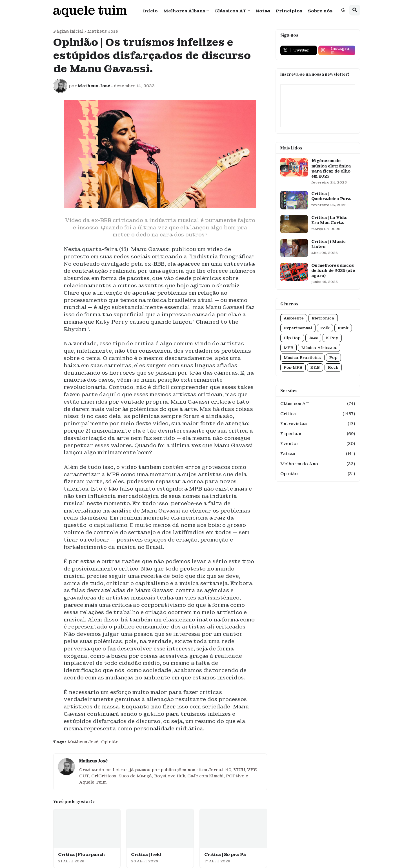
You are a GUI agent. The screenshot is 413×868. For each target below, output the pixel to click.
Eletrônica (323, 318)
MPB (288, 348)
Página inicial (68, 31)
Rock (333, 367)
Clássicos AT (318, 404)
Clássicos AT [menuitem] (230, 11)
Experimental (298, 328)
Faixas (318, 454)
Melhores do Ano (318, 464)
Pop (333, 358)
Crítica (318, 414)
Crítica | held (146, 855)
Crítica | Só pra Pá (225, 855)
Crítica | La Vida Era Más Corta (329, 220)
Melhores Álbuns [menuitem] (184, 11)
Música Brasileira (302, 358)
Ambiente (294, 318)
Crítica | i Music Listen (328, 244)
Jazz (313, 338)
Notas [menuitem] (263, 11)
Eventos (318, 444)
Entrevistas (318, 424)
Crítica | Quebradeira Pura (331, 196)
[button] (343, 10)
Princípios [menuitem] (289, 11)
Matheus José (103, 31)
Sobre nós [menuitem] (320, 11)
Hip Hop (292, 338)
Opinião (110, 742)
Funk (343, 328)
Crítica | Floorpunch (82, 855)
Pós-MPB (293, 367)
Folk (325, 328)
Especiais (318, 434)
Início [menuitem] (150, 11)
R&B (315, 367)
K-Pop (332, 338)
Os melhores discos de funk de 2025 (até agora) (333, 270)
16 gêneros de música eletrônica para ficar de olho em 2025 (331, 168)
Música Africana (319, 348)
